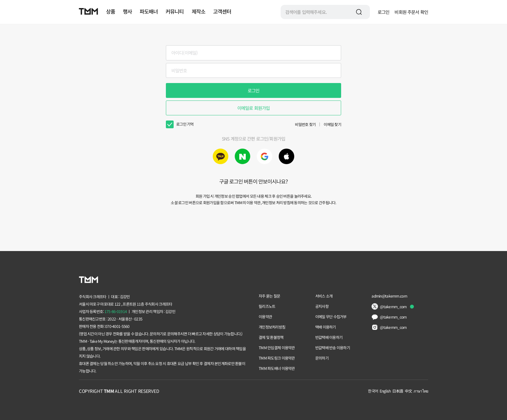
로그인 (383, 12)
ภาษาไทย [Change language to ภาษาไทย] (421, 391)
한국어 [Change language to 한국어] (373, 391)
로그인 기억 (185, 124)
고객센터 (222, 11)
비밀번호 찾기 (305, 124)
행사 (127, 11)
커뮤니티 (175, 11)
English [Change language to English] (385, 391)
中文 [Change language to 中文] (408, 391)
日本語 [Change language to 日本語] (398, 391)
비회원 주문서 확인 (411, 12)
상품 (111, 11)
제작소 (199, 11)
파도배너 (149, 11)
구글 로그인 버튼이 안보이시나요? (254, 181)
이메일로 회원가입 (253, 108)
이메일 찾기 (332, 124)
